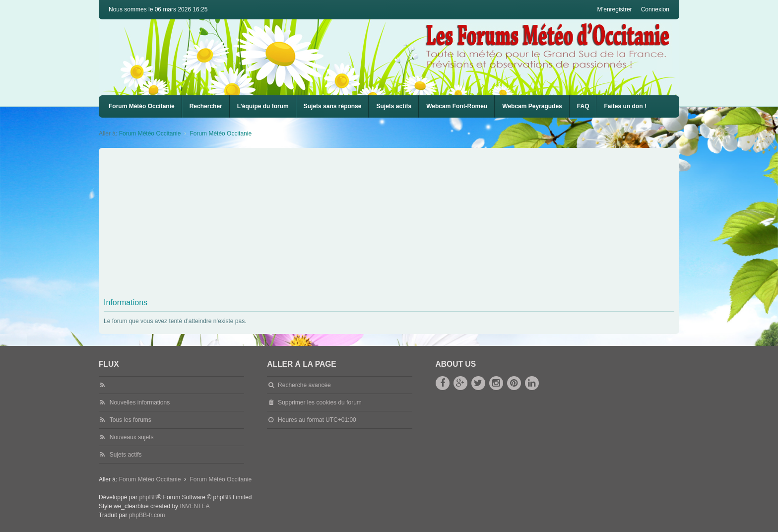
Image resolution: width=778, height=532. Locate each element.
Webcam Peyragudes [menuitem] (532, 106)
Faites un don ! (625, 106)
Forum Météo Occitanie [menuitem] (142, 106)
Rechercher (206, 106)
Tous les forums (130, 420)
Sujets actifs (394, 106)
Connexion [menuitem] (655, 9)
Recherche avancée (304, 385)
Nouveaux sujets (132, 437)
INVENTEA (194, 506)
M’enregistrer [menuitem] (615, 9)
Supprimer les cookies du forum (320, 402)
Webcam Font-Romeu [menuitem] (457, 106)
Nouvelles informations (140, 402)
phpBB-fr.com (147, 515)
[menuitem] (457, 106)
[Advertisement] (401, 225)
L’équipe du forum (263, 106)
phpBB (148, 497)
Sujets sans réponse (333, 106)
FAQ (583, 106)
